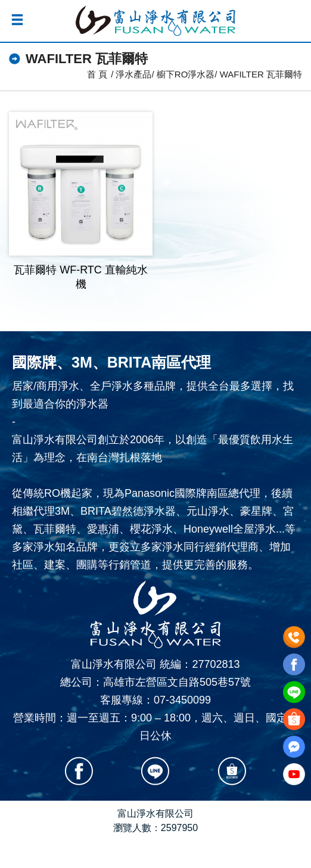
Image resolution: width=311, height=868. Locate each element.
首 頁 (97, 74)
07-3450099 (182, 700)
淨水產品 (133, 74)
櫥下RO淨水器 (186, 74)
